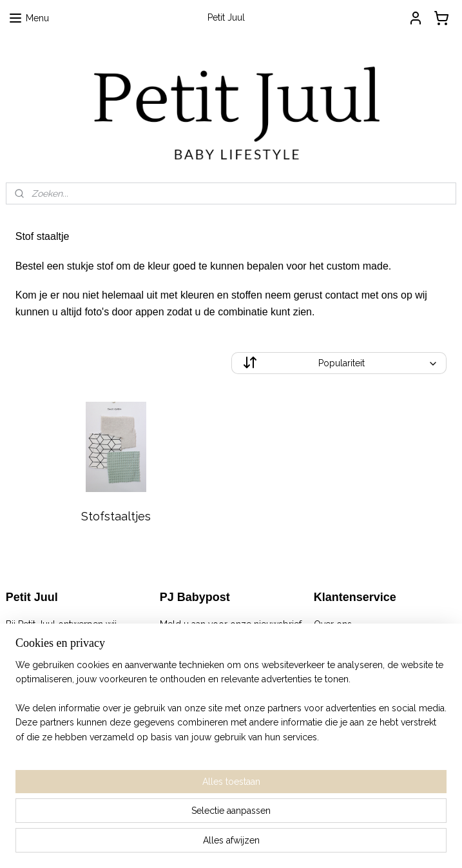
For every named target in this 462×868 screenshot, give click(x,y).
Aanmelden (194, 653)
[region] (146, 788)
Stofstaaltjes (116, 516)
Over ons (333, 624)
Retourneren (340, 653)
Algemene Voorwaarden (365, 638)
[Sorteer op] (339, 363)
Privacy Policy (343, 667)
